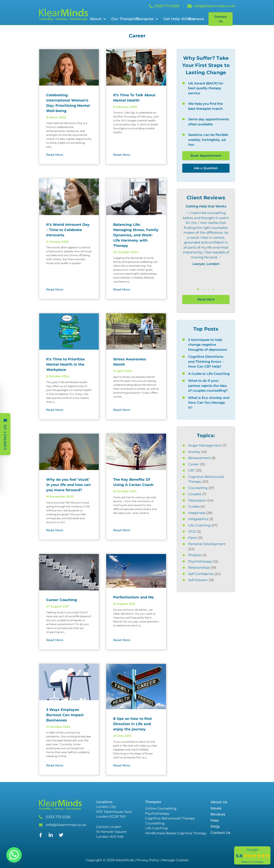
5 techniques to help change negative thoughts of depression (208, 345)
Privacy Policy (148, 860)
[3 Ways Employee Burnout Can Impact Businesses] (69, 682)
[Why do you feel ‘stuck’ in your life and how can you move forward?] (69, 452)
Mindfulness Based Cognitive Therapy (176, 833)
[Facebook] (41, 836)
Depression (197, 500)
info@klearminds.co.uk (66, 825)
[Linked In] (51, 837)
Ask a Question (206, 168)
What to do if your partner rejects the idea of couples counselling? (208, 386)
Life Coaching (199, 525)
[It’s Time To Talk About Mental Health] (136, 67)
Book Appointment (206, 156)
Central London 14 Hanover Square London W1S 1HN (111, 832)
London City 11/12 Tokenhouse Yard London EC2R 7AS (114, 812)
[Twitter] (61, 836)
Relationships (199, 567)
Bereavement (199, 458)
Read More (206, 299)
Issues (216, 808)
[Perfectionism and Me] (136, 571)
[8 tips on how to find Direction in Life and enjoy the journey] (136, 687)
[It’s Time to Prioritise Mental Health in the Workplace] (69, 331)
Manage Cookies (175, 860)
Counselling (198, 488)
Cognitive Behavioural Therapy (170, 818)
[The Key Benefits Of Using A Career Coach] (136, 452)
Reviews (196, 19)
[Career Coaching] (69, 572)
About (96, 19)
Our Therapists (125, 19)
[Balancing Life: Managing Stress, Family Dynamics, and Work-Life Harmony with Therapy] (136, 197)
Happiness (197, 513)
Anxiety (194, 452)
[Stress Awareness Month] (136, 331)
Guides (194, 506)
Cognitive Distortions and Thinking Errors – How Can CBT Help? (206, 361)
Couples (195, 494)
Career (194, 464)
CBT (192, 470)
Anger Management (205, 445)
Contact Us (221, 19)
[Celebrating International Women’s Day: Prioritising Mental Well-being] (69, 67)
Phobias (195, 555)
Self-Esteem (198, 580)
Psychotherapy (200, 561)
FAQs (215, 827)
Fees (215, 820)
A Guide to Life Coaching (209, 374)
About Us (219, 802)
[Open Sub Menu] (104, 19)
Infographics (198, 519)
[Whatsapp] (14, 855)
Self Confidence (201, 574)
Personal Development (207, 544)
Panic (193, 538)
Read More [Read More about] (55, 155)
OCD (192, 531)
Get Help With (177, 19)
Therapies (145, 19)
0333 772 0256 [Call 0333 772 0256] (164, 6)
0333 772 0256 (58, 817)
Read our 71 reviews (252, 862)
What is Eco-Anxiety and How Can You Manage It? (209, 403)
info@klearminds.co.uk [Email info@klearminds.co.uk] (211, 6)
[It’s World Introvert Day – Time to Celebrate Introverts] (69, 197)
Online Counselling (161, 808)
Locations (104, 802)
